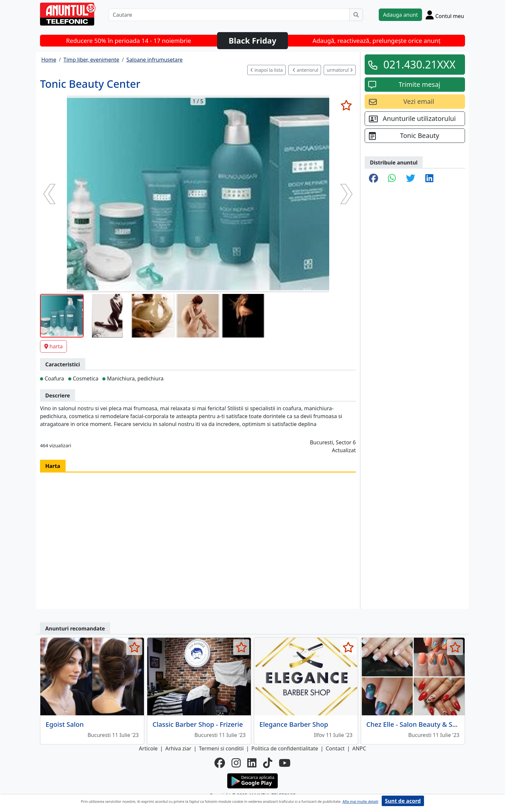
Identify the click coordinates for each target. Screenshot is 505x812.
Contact (335, 748)
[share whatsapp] (392, 179)
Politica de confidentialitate (285, 748)
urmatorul (340, 70)
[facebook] (220, 763)
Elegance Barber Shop (294, 724)
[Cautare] (229, 15)
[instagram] (236, 763)
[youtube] (285, 763)
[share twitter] (411, 179)
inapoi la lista (266, 70)
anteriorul (305, 70)
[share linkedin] (429, 179)
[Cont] (445, 15)
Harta (53, 466)
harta (53, 346)
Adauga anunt (400, 15)
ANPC (359, 748)
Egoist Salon (65, 724)
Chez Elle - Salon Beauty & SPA (413, 724)
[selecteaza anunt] (346, 105)
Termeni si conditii (221, 748)
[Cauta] (356, 15)
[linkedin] (252, 763)
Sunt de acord (403, 801)
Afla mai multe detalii (360, 801)
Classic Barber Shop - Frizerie (198, 724)
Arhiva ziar (178, 748)
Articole (148, 748)
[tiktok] (268, 763)
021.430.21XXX (419, 64)
